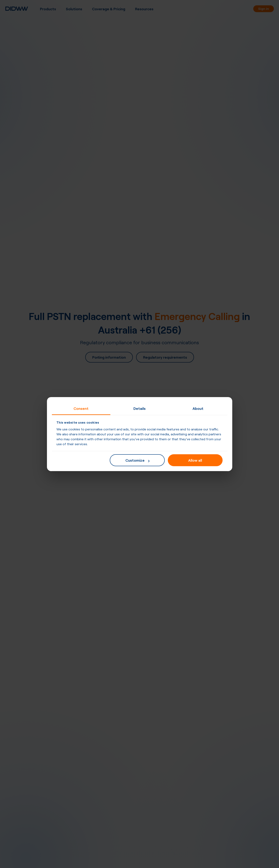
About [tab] (198, 408)
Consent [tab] (81, 408)
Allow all (195, 460)
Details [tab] (139, 408)
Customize (137, 460)
